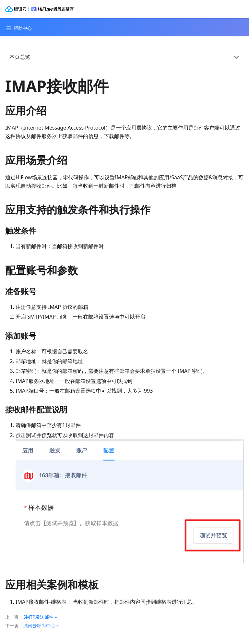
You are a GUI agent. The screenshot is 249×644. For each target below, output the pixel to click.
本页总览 (20, 57)
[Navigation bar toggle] (18, 28)
